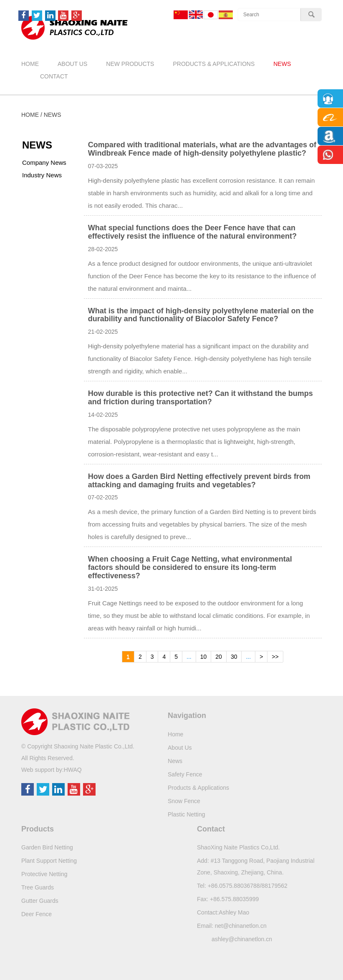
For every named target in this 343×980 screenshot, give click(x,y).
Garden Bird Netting (47, 847)
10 (204, 657)
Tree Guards (38, 887)
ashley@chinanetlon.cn (242, 939)
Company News (44, 162)
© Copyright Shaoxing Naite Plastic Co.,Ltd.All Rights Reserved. (78, 752)
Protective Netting (44, 874)
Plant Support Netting (49, 861)
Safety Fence (185, 774)
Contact (54, 76)
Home (30, 64)
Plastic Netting (186, 814)
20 (219, 657)
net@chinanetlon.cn (241, 926)
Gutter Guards (40, 901)
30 (234, 657)
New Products (130, 64)
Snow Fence (184, 801)
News (282, 64)
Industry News (42, 175)
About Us (72, 64)
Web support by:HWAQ (52, 770)
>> (275, 657)
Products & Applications (214, 64)
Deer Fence (37, 914)
